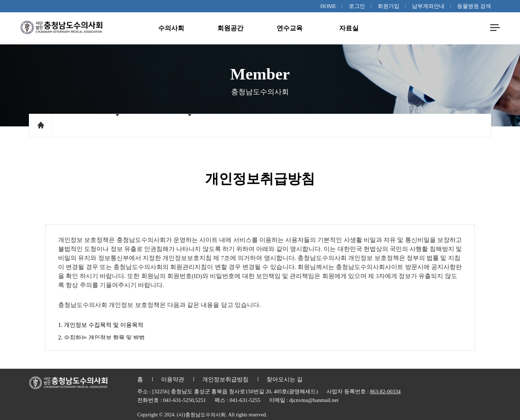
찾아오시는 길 (285, 379)
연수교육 (290, 28)
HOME (328, 6)
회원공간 (230, 28)
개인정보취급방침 (225, 379)
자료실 (349, 28)
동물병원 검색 (474, 6)
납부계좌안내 (428, 6)
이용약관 (173, 379)
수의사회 (171, 28)
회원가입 (389, 6)
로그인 (357, 6)
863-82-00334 (385, 391)
